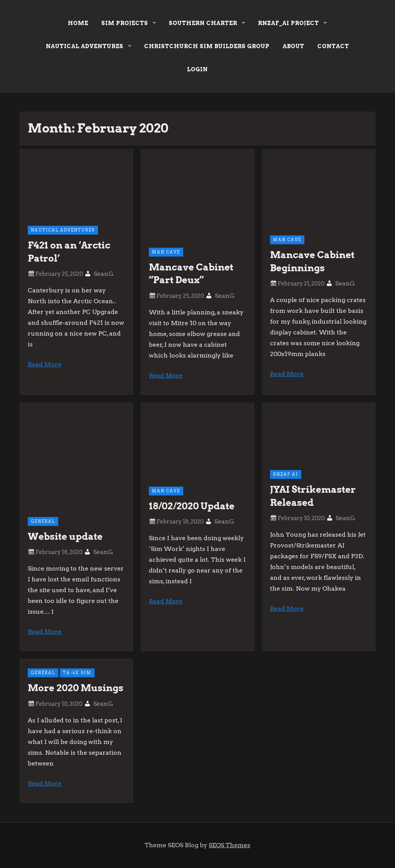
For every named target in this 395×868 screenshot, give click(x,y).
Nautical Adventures (89, 47)
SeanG (104, 274)
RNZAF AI (286, 474)
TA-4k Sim (77, 673)
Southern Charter (207, 24)
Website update (65, 536)
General (43, 521)
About (294, 46)
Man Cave (166, 252)
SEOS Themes (230, 845)
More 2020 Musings (76, 688)
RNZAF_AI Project (292, 24)
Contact (333, 46)
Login (197, 69)
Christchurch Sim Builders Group (207, 46)
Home (78, 23)
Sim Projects (129, 24)
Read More (45, 364)
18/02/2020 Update (192, 506)
